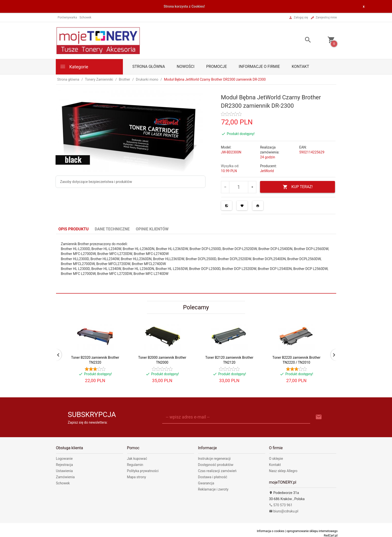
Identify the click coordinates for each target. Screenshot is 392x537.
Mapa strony (137, 477)
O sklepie (276, 459)
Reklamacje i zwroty (213, 489)
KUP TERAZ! (298, 187)
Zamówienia (65, 477)
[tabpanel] (196, 264)
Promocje (217, 67)
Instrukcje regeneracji (214, 459)
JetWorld (267, 171)
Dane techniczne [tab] (112, 229)
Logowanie (64, 459)
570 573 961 (281, 505)
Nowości (186, 67)
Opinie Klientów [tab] (152, 229)
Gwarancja (206, 483)
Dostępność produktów (216, 465)
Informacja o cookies (271, 531)
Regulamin (135, 465)
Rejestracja (65, 465)
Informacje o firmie (259, 67)
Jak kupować (137, 459)
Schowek (63, 483)
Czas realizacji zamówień (217, 471)
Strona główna (149, 67)
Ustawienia (65, 471)
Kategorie (74, 67)
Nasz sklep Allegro (283, 471)
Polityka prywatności (143, 471)
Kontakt (300, 67)
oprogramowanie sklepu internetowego (312, 531)
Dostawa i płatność (213, 477)
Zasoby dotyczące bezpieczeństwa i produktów (96, 182)
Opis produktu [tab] (74, 229)
